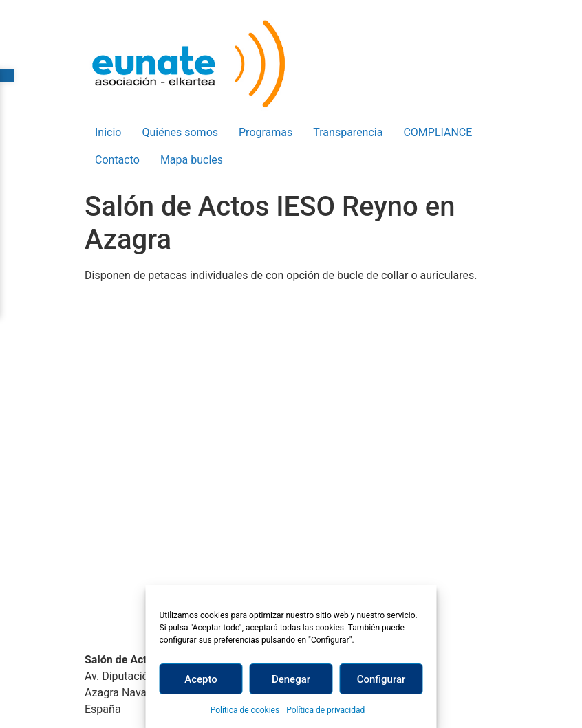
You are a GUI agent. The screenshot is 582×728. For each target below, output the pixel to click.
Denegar (291, 679)
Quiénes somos (180, 132)
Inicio (108, 132)
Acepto (201, 679)
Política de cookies (245, 710)
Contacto (117, 160)
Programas (266, 132)
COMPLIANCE (438, 132)
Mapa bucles (192, 160)
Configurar (381, 679)
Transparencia (348, 132)
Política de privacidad (325, 710)
